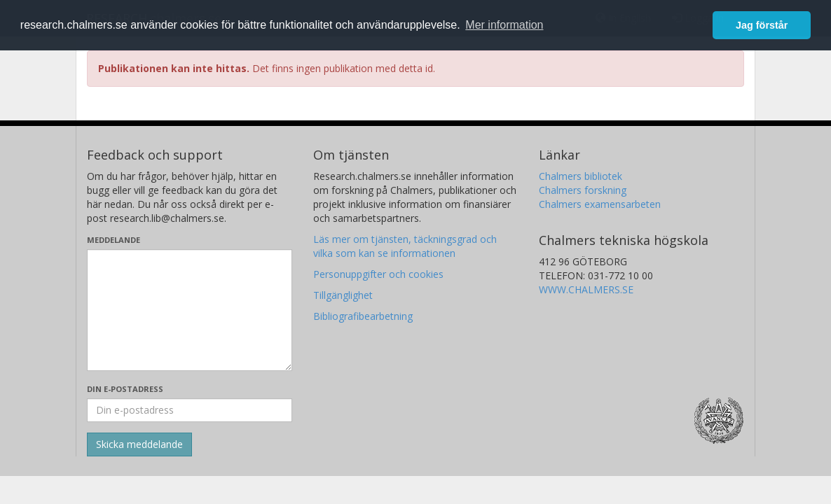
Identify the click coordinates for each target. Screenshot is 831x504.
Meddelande (114, 240)
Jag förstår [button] (762, 25)
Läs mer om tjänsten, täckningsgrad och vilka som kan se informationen (405, 246)
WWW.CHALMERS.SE (586, 289)
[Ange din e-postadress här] (190, 410)
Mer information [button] (504, 25)
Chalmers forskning (583, 190)
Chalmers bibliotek (581, 176)
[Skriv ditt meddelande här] (190, 310)
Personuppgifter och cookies (378, 274)
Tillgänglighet (343, 295)
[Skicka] (139, 444)
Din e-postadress (125, 389)
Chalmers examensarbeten (600, 204)
